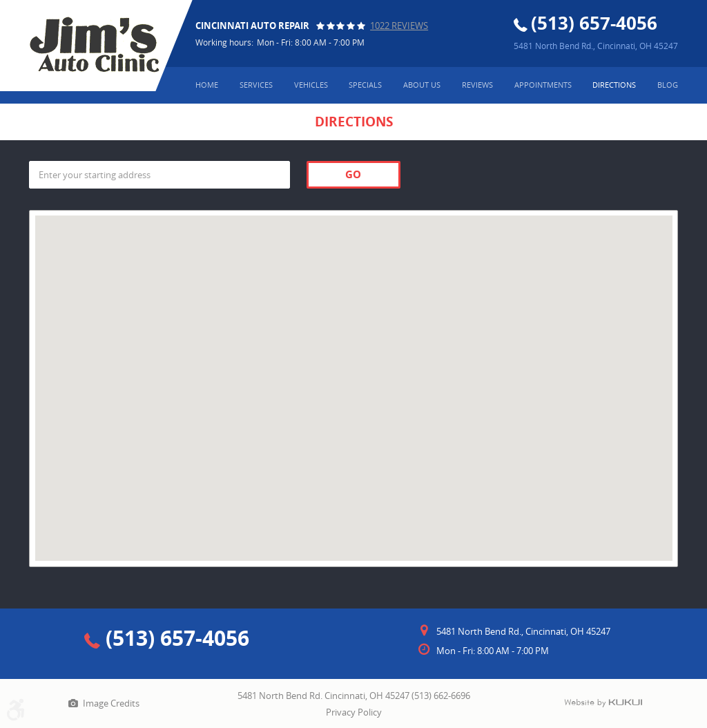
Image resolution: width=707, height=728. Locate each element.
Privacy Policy (354, 712)
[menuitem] (207, 85)
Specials (365, 85)
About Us (422, 85)
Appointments (543, 85)
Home (207, 85)
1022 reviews (399, 26)
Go (353, 174)
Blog (668, 85)
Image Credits (111, 703)
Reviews (477, 85)
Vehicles (311, 85)
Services (256, 85)
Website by (603, 703)
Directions (614, 85)
